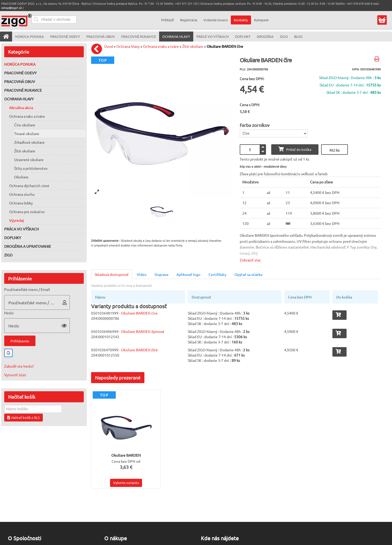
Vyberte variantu (126, 483)
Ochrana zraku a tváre (27, 116)
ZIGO (8, 255)
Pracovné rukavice (23, 90)
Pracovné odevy (20, 73)
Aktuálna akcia (21, 107)
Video (142, 274)
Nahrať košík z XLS (23, 417)
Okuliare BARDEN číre (225, 46)
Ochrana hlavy (19, 99)
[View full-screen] (97, 192)
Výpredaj (17, 220)
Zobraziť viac (250, 260)
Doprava (161, 274)
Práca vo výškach (22, 229)
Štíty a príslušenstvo (31, 168)
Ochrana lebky (21, 203)
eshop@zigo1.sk (12, 8)
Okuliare (21, 177)
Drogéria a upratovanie (28, 246)
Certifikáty (217, 274)
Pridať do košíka (295, 149)
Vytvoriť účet (15, 375)
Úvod (109, 46)
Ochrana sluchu (22, 194)
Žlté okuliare (25, 151)
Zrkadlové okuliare (29, 142)
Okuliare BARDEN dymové (143, 331)
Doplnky (13, 238)
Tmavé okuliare (27, 133)
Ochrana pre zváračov (27, 212)
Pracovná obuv (20, 81)
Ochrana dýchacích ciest (29, 186)
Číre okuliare (25, 125)
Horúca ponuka (20, 64)
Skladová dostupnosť (112, 274)
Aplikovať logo (188, 274)
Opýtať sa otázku (249, 274)
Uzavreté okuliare (29, 160)
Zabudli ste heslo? (19, 366)
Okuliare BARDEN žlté (139, 350)
